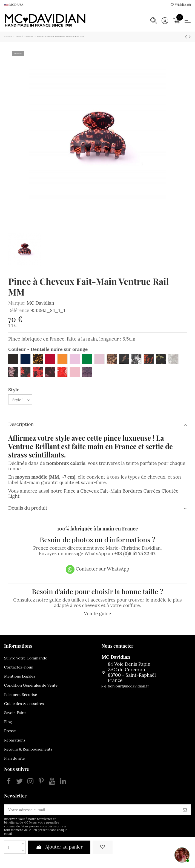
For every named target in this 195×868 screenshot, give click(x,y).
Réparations (15, 740)
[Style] (20, 399)
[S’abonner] (185, 810)
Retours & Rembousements (28, 749)
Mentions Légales (20, 676)
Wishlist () (181, 5)
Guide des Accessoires (24, 704)
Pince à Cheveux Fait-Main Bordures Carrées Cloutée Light (93, 494)
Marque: (17, 303)
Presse (10, 731)
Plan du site (15, 758)
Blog (8, 722)
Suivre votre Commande (26, 658)
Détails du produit (97, 508)
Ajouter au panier (59, 847)
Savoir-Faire (15, 713)
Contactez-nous (18, 667)
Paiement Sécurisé (21, 695)
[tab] (97, 425)
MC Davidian (40, 303)
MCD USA (14, 5)
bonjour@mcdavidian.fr (129, 686)
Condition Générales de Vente (31, 685)
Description (97, 425)
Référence (19, 310)
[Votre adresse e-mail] (92, 810)
